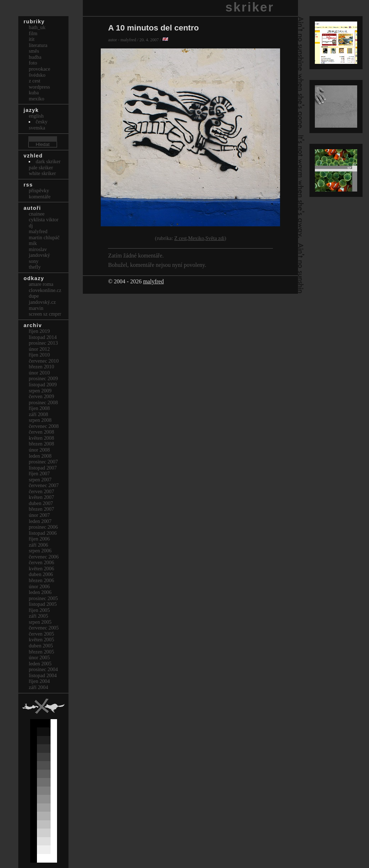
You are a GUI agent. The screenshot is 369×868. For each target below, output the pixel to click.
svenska (37, 128)
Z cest (181, 238)
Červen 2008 (41, 432)
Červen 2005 (41, 634)
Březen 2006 (41, 580)
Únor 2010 (39, 373)
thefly (35, 267)
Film (33, 33)
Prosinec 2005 (43, 598)
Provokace (39, 69)
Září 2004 (38, 687)
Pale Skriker (41, 168)
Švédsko (37, 75)
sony (34, 261)
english (36, 116)
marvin (36, 308)
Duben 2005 (41, 646)
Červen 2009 (41, 396)
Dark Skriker (48, 161)
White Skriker (42, 173)
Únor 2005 (39, 657)
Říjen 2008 (39, 408)
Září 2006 (38, 545)
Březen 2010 (41, 367)
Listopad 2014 (43, 337)
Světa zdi (215, 238)
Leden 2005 (40, 664)
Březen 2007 (41, 509)
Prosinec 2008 (43, 402)
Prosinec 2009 (43, 378)
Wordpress (39, 87)
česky (42, 122)
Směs (34, 51)
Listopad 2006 (43, 533)
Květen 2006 (41, 569)
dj (31, 226)
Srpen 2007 (40, 480)
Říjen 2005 (39, 610)
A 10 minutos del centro (153, 28)
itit (32, 39)
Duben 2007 (41, 503)
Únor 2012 (39, 349)
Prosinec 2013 (43, 343)
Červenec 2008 (44, 426)
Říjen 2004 (39, 681)
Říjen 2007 (39, 473)
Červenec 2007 (44, 485)
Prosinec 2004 (43, 669)
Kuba (34, 93)
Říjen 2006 (39, 539)
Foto (33, 63)
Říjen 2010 (39, 355)
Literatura (38, 45)
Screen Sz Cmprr (45, 314)
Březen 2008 (41, 444)
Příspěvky (39, 190)
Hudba (35, 57)
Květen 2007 (41, 497)
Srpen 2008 (40, 420)
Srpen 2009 (40, 391)
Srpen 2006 (40, 551)
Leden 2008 (40, 456)
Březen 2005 (41, 652)
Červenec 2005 (44, 628)
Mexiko (196, 238)
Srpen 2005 (40, 622)
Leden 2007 (40, 521)
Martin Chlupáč (44, 237)
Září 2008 (38, 414)
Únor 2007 (39, 515)
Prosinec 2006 (43, 527)
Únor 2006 (39, 586)
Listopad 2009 (43, 385)
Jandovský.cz (42, 302)
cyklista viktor (44, 220)
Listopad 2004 (43, 675)
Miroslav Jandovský (39, 252)
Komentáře (40, 197)
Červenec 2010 (44, 361)
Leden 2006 (40, 592)
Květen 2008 (41, 438)
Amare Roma (41, 284)
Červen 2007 (41, 491)
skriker (250, 7)
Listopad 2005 (43, 604)
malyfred (153, 281)
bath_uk (37, 27)
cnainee (37, 214)
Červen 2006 (41, 562)
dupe (34, 296)
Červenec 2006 (44, 557)
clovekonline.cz (45, 290)
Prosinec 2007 (43, 462)
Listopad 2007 (43, 468)
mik (33, 243)
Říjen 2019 (39, 331)
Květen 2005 (41, 640)
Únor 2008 (39, 450)
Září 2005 (38, 616)
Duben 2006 (41, 574)
